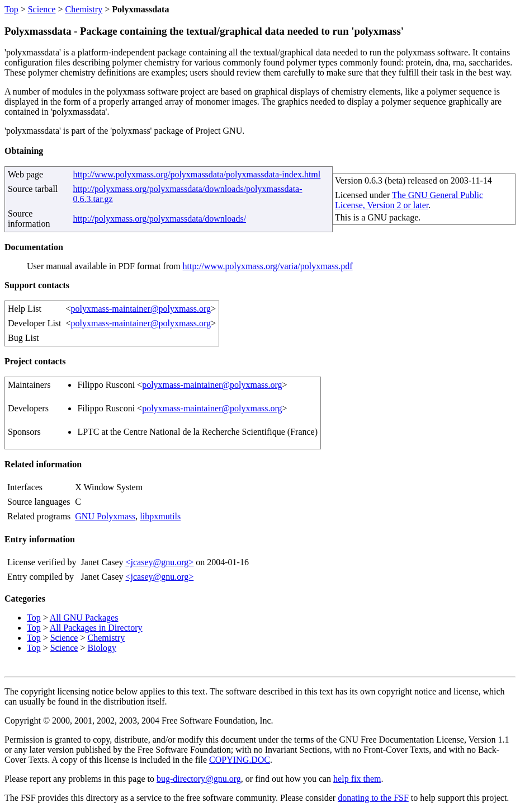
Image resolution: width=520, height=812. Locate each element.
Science (42, 9)
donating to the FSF (373, 798)
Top (11, 9)
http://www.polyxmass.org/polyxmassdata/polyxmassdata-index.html (197, 174)
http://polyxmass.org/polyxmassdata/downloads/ (160, 219)
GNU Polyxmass (105, 516)
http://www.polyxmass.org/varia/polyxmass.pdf (268, 266)
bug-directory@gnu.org (199, 779)
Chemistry (84, 9)
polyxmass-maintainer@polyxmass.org (141, 309)
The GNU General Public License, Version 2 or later (409, 200)
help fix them (357, 779)
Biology (102, 648)
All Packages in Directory (96, 628)
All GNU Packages (84, 618)
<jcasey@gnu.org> (159, 562)
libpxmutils (160, 516)
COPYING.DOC (240, 760)
